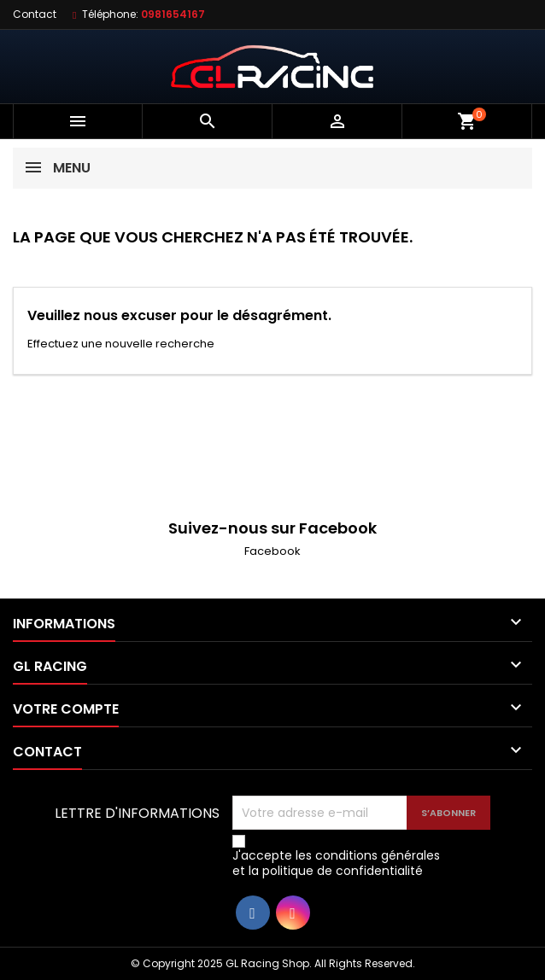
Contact (35, 14)
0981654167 (173, 14)
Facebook (272, 551)
